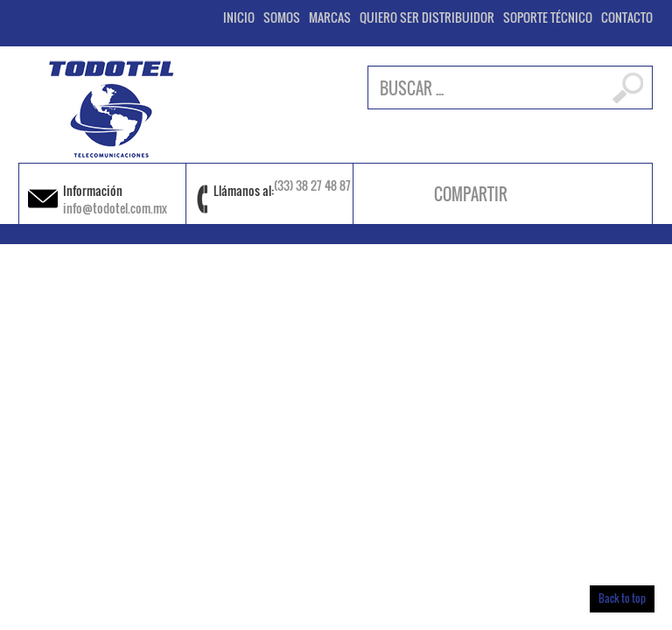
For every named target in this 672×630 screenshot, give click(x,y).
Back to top (622, 598)
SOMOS (282, 17)
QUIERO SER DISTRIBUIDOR (427, 17)
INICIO (239, 17)
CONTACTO (627, 17)
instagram (563, 194)
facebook (542, 194)
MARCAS (330, 17)
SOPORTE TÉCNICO (548, 17)
